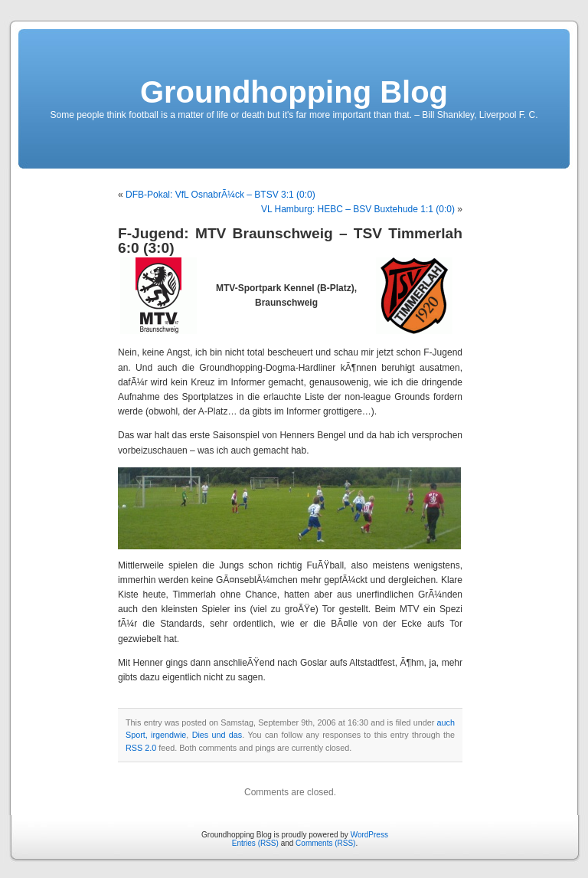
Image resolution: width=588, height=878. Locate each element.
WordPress (369, 835)
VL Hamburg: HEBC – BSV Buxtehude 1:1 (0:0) (358, 209)
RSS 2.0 (141, 748)
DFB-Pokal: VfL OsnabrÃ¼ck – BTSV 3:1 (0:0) (220, 195)
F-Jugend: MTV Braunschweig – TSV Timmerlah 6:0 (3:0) (290, 241)
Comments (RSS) (325, 843)
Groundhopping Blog (294, 92)
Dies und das (217, 735)
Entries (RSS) (255, 843)
